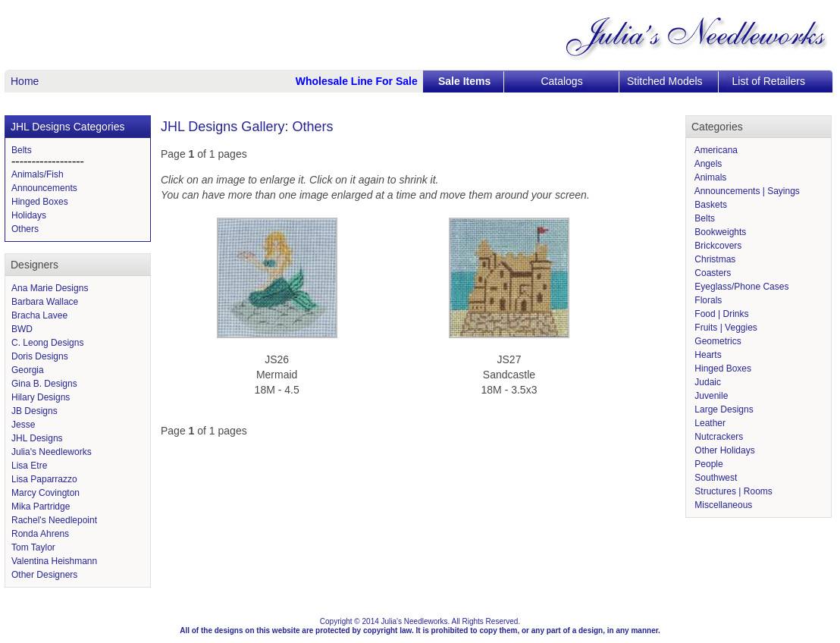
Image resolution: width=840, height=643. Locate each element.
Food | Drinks (720, 314)
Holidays (29, 215)
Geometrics (717, 341)
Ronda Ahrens (40, 534)
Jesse (23, 425)
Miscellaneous (722, 505)
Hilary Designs (41, 397)
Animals (709, 177)
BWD (22, 329)
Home (25, 81)
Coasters (711, 273)
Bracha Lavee (39, 315)
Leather (709, 423)
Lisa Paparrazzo (44, 479)
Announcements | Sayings (746, 191)
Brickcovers (717, 246)
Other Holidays (724, 450)
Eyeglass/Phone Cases (740, 287)
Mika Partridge (41, 507)
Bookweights (719, 232)
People (708, 464)
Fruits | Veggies (725, 328)
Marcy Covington (45, 493)
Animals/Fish (38, 174)
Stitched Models (665, 81)
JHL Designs (37, 438)
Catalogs (561, 81)
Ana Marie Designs (50, 288)
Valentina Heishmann (54, 561)
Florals (707, 300)
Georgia (28, 370)
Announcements (44, 188)
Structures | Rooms (732, 491)
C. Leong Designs (47, 343)
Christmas (714, 259)
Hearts (707, 355)
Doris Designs (40, 356)
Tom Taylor (33, 547)
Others (25, 229)
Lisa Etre (29, 466)
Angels (707, 164)
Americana (715, 150)
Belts (22, 150)
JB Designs (34, 411)
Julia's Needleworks (52, 452)
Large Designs (723, 409)
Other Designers (44, 575)
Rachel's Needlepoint (54, 520)
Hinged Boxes (40, 202)
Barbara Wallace (45, 302)
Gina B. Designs (44, 384)
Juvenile (710, 396)
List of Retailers (769, 81)
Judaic (707, 382)
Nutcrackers (718, 437)
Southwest (715, 478)
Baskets (710, 205)
